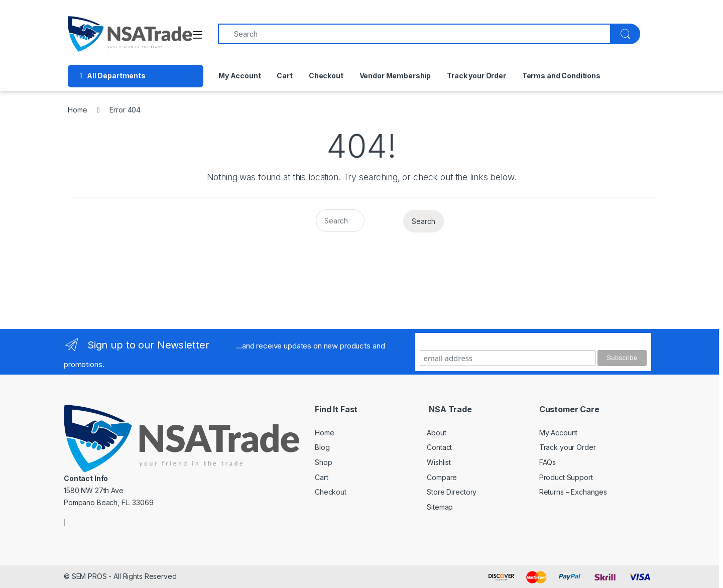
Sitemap (440, 507)
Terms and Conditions (561, 76)
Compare (442, 477)
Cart (284, 76)
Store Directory (452, 492)
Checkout (326, 76)
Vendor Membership (395, 76)
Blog (322, 447)
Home (77, 110)
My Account (240, 76)
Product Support (566, 477)
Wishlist (439, 462)
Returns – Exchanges (573, 492)
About (436, 433)
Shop (323, 462)
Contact (439, 447)
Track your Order (476, 76)
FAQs (548, 462)
